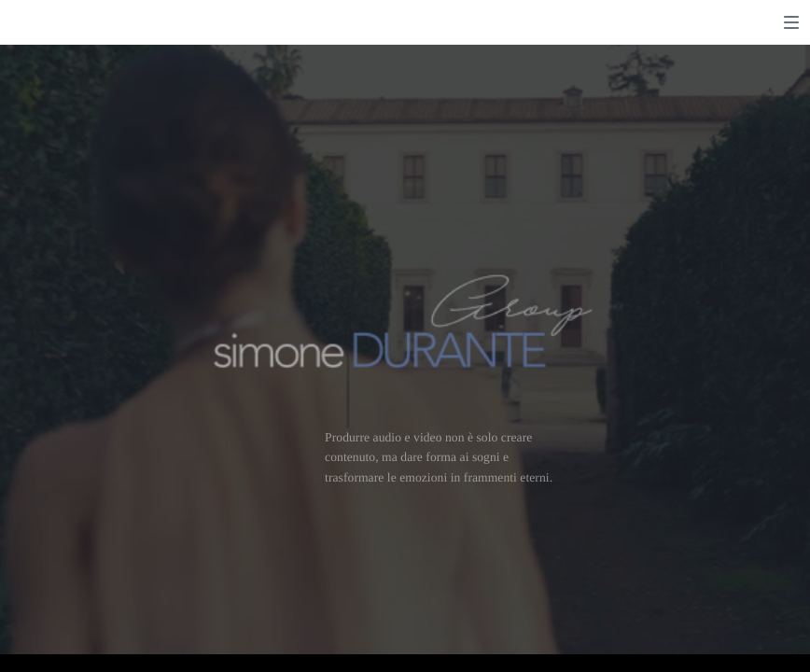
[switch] (791, 22)
